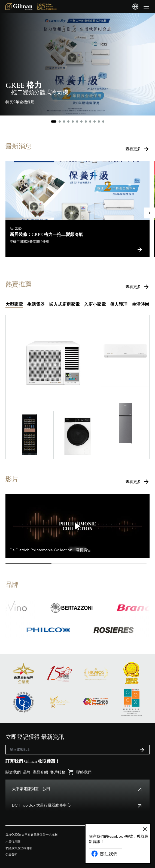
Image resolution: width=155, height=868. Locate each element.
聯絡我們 (84, 772)
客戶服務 (58, 772)
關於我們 (13, 772)
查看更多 (138, 149)
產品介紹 (40, 772)
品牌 (27, 772)
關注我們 (104, 854)
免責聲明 (11, 855)
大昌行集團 (13, 841)
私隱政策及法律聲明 (19, 848)
